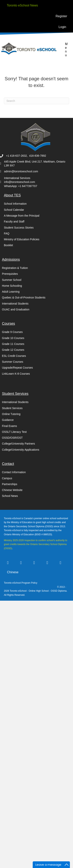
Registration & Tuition (15, 268)
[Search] (36, 101)
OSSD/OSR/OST (12, 438)
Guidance (8, 420)
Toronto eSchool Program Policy (21, 583)
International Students (15, 304)
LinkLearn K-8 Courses (16, 374)
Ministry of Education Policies (22, 239)
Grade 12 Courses (13, 350)
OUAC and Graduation (16, 309)
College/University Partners (18, 444)
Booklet (8, 245)
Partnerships (10, 484)
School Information (15, 204)
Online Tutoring (11, 414)
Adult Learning (11, 292)
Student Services (12, 408)
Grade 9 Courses (12, 332)
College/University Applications (21, 450)
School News (10, 496)
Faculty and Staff (14, 222)
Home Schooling (12, 286)
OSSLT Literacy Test (14, 432)
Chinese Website (12, 490)
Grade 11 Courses (13, 344)
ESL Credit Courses (14, 356)
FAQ (7, 233)
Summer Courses (13, 362)
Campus (7, 478)
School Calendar (14, 210)
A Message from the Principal (22, 216)
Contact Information (14, 472)
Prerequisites (10, 274)
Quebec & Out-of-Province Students (24, 297)
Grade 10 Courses (13, 338)
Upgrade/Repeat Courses (17, 368)
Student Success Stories (19, 228)
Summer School (12, 280)
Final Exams (9, 426)
